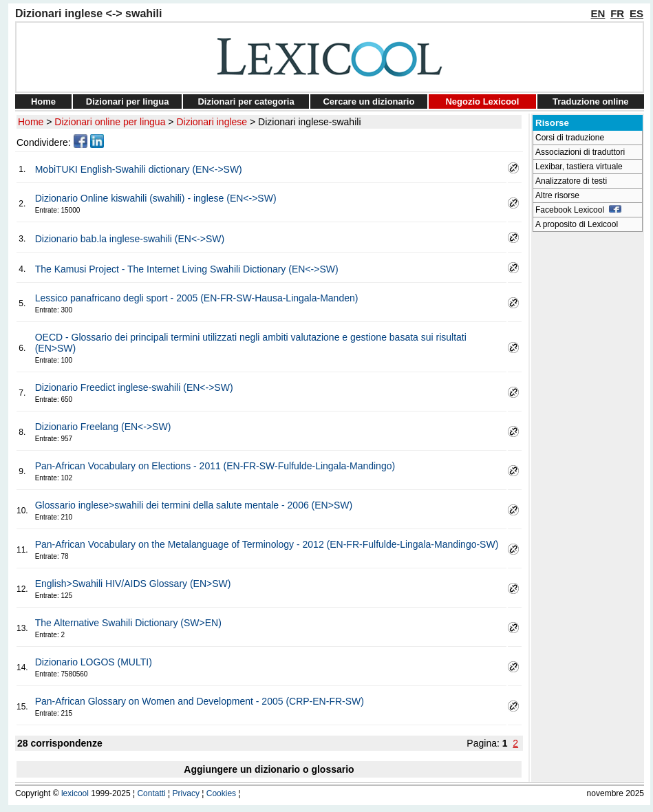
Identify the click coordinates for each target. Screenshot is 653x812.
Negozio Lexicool (482, 101)
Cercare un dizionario (368, 101)
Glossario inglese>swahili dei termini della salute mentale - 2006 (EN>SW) (194, 505)
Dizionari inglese (212, 122)
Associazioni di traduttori (580, 152)
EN (598, 13)
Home (43, 101)
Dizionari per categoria (246, 101)
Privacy (186, 793)
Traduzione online (591, 101)
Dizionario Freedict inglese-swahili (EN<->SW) (134, 387)
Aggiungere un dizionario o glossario (269, 769)
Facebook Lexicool (578, 210)
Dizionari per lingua (128, 101)
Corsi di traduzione (570, 138)
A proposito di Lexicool (577, 224)
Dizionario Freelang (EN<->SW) (103, 427)
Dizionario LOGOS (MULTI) (94, 662)
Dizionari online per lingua (110, 122)
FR (617, 13)
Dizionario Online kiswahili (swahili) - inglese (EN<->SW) (156, 198)
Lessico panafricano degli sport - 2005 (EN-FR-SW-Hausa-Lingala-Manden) (197, 298)
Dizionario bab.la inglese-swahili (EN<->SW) (130, 239)
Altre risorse (557, 195)
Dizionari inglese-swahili (309, 122)
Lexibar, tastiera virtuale (579, 167)
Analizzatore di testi (571, 181)
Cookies (221, 793)
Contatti (151, 793)
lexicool (75, 793)
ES (636, 13)
